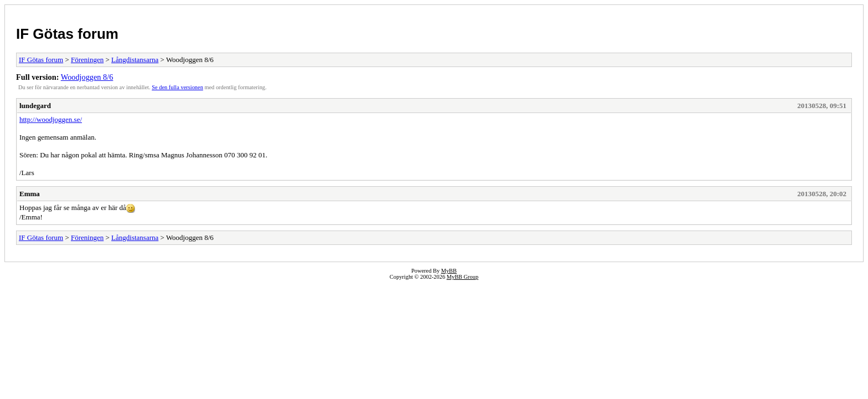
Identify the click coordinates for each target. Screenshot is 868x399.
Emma (30, 194)
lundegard (35, 106)
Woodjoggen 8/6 (87, 77)
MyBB (449, 271)
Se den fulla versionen (177, 87)
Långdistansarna (135, 60)
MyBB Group (463, 277)
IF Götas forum (67, 34)
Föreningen (87, 60)
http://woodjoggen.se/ (51, 119)
